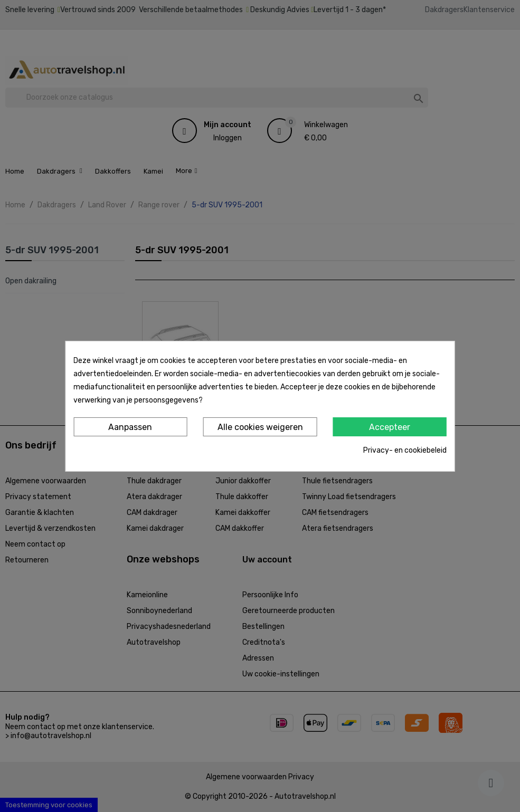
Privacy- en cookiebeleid (405, 450)
